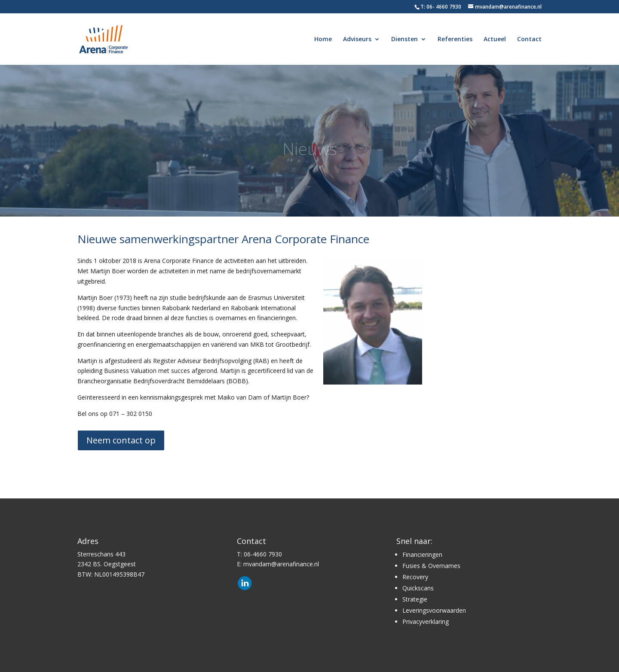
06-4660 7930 (263, 554)
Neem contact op (121, 440)
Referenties (455, 40)
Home (323, 40)
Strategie (415, 599)
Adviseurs (357, 40)
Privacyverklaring (426, 622)
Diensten (404, 40)
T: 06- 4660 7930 (441, 7)
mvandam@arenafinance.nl (281, 564)
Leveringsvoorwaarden (434, 610)
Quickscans (418, 588)
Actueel (495, 40)
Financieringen (422, 554)
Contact (529, 40)
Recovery (415, 577)
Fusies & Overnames (431, 566)
